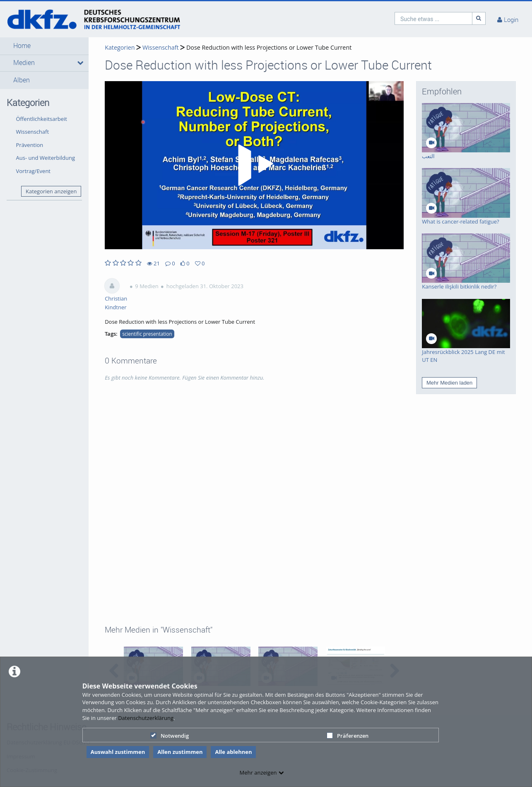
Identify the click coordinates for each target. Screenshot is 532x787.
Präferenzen (348, 736)
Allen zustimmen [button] (180, 752)
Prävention (30, 145)
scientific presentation (147, 334)
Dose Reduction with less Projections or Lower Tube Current (269, 47)
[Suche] (479, 18)
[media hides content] (80, 63)
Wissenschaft (33, 132)
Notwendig (170, 736)
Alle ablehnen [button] (233, 752)
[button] (44, 46)
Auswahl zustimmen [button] (118, 752)
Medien (24, 63)
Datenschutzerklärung (146, 718)
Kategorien (120, 47)
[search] (433, 18)
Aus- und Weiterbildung (46, 158)
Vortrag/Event (34, 171)
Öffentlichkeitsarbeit (42, 119)
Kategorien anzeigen (51, 191)
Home (22, 46)
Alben (22, 80)
